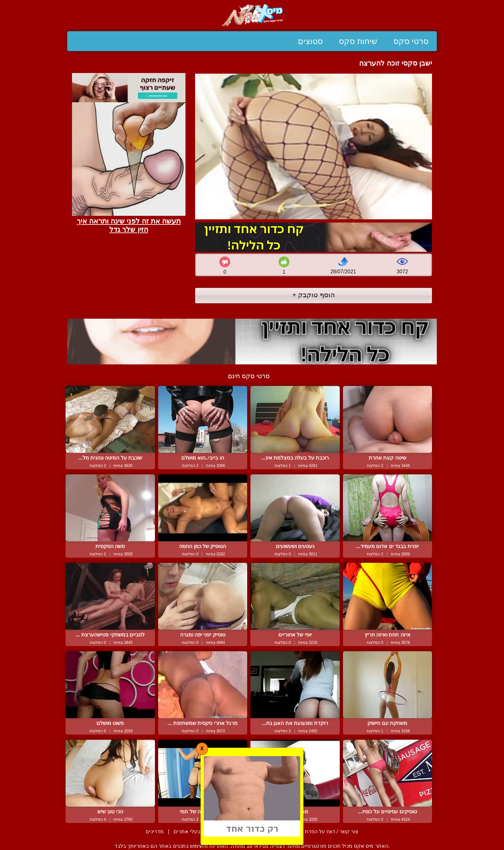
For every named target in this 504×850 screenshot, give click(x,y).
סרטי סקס (411, 41)
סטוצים (310, 41)
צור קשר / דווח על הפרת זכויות (324, 832)
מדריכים (155, 832)
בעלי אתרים (187, 832)
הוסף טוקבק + (314, 295)
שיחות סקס (358, 41)
